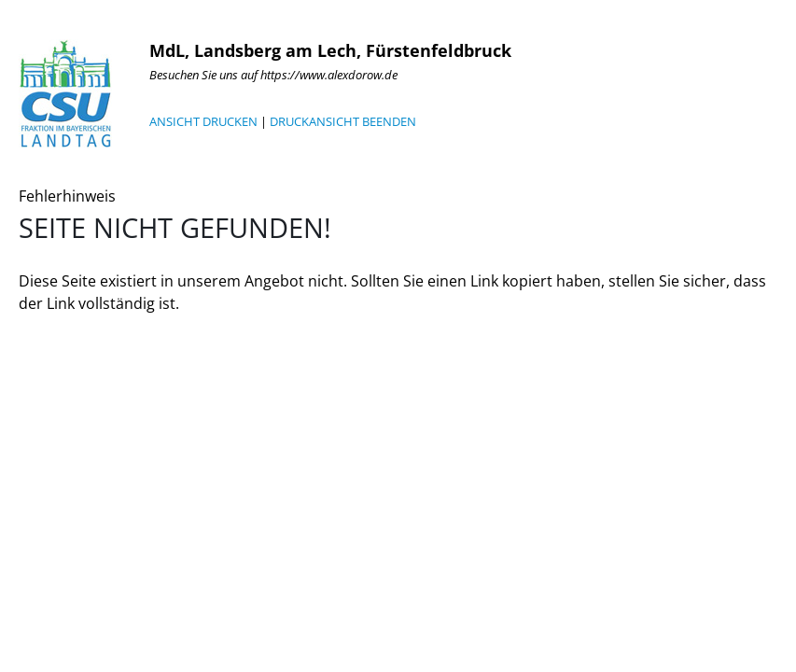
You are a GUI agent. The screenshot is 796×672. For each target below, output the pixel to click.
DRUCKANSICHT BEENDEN (343, 121)
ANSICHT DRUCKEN (203, 121)
